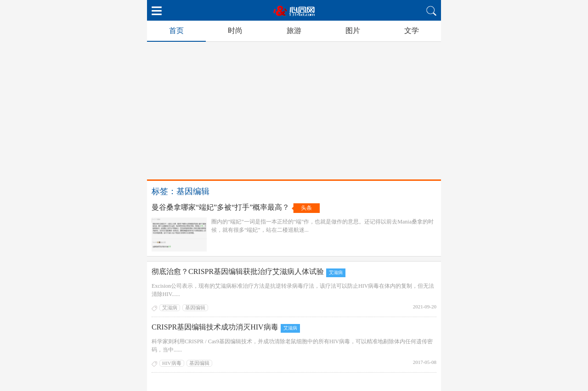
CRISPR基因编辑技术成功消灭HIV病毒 (215, 327)
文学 (412, 31)
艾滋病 (336, 272)
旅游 (294, 31)
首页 (176, 31)
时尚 (235, 31)
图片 (353, 31)
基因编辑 (195, 307)
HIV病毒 (172, 363)
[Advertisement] (294, 111)
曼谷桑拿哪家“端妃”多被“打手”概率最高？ (220, 207)
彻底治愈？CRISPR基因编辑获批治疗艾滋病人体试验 (238, 271)
